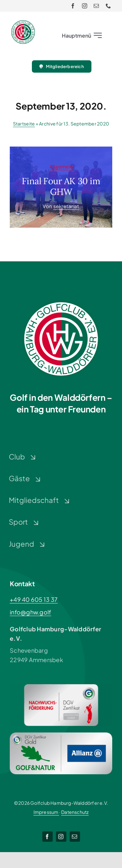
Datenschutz (75, 812)
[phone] (108, 6)
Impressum (46, 812)
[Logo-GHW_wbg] (23, 23)
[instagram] (85, 6)
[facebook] (73, 6)
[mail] (96, 6)
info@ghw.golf (31, 612)
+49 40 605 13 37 (34, 599)
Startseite (24, 124)
